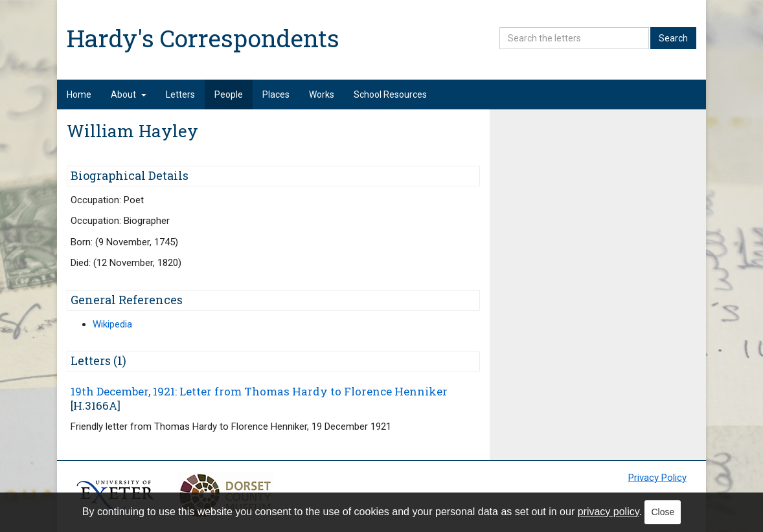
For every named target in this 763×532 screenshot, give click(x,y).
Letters (180, 94)
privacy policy (609, 512)
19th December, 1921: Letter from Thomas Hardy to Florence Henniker (259, 391)
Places (276, 94)
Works (322, 94)
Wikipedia (112, 324)
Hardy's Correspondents (203, 38)
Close (663, 512)
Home (79, 94)
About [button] (129, 94)
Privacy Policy (657, 478)
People (229, 94)
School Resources (390, 94)
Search (673, 38)
